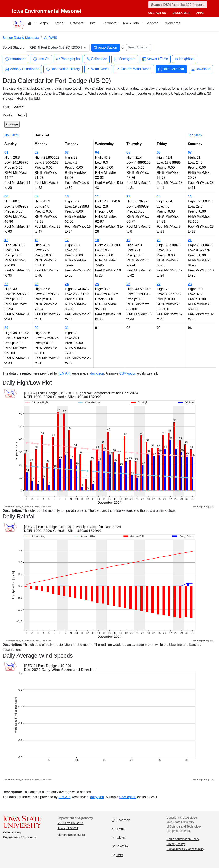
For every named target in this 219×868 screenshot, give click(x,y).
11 (97, 196)
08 (6, 196)
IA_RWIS (50, 38)
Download (201, 69)
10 (67, 196)
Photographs (68, 59)
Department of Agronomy (20, 837)
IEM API (65, 373)
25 (97, 284)
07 (190, 152)
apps (200, 13)
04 (97, 152)
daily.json (97, 373)
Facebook (121, 820)
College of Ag (12, 832)
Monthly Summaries (22, 69)
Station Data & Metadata (21, 38)
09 (36, 196)
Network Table (155, 59)
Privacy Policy (176, 844)
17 (67, 240)
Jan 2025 (195, 135)
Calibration (97, 59)
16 (36, 240)
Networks (109, 23)
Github (119, 838)
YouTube (120, 846)
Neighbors (185, 59)
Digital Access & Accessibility (185, 849)
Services (152, 23)
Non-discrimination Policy (183, 839)
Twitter (119, 829)
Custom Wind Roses (134, 69)
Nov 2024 (12, 135)
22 (6, 284)
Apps (44, 23)
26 (128, 284)
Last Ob (41, 59)
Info (93, 23)
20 (159, 240)
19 (128, 240)
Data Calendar (171, 69)
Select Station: (13, 48)
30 (36, 328)
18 (97, 240)
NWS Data (131, 23)
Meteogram (125, 59)
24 (67, 284)
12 (128, 196)
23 (36, 284)
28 (190, 284)
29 (6, 328)
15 (6, 240)
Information (16, 59)
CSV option (128, 373)
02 (36, 152)
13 (159, 196)
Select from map (139, 47)
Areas (59, 23)
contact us (157, 13)
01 (6, 152)
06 (159, 152)
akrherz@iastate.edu (71, 835)
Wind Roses (98, 69)
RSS (117, 855)
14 (190, 196)
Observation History (63, 69)
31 (67, 328)
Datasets (77, 23)
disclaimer (181, 13)
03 (67, 152)
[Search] (178, 5)
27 (159, 284)
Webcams (173, 23)
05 (128, 152)
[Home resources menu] (32, 24)
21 (190, 240)
